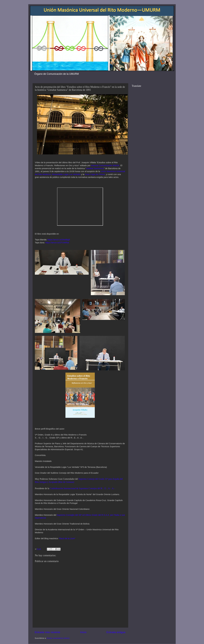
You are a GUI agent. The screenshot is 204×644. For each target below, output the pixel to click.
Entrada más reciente (47, 632)
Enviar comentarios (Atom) (58, 638)
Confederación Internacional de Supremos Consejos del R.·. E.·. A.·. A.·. (82, 488)
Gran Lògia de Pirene (95, 174)
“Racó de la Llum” (67, 538)
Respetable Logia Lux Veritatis (66, 174)
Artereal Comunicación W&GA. (105, 165)
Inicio (83, 632)
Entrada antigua (116, 632)
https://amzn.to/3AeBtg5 (59, 240)
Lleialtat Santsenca (95, 168)
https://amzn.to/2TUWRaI (57, 243)
